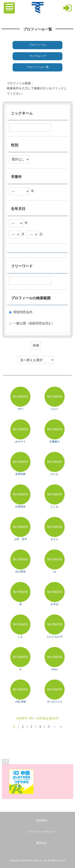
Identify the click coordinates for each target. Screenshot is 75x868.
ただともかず (55, 637)
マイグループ (38, 56)
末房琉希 (20, 474)
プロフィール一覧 (38, 67)
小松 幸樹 (20, 702)
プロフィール (38, 45)
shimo (55, 669)
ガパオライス (55, 702)
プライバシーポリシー (42, 832)
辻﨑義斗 (55, 442)
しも (20, 637)
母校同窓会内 (23, 312)
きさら (54, 539)
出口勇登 (20, 572)
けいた (54, 474)
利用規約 (42, 821)
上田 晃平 (20, 539)
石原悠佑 (20, 507)
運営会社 (42, 843)
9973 (20, 409)
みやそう (20, 442)
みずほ (54, 604)
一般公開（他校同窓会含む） (34, 323)
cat (54, 572)
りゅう (54, 409)
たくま (54, 507)
